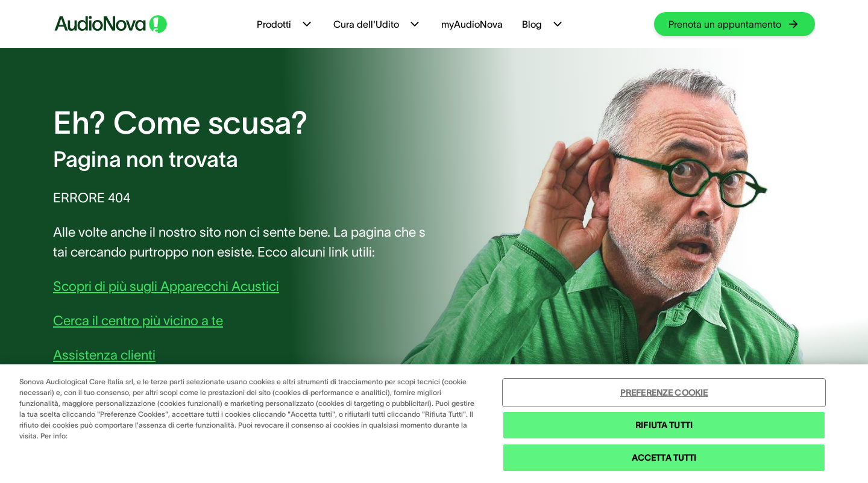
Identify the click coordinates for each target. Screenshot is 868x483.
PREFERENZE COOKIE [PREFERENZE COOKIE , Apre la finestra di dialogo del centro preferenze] (664, 393)
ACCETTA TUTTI (664, 458)
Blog (543, 24)
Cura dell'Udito (378, 24)
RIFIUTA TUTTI (664, 425)
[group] (734, 24)
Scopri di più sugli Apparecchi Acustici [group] (166, 286)
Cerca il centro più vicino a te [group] (138, 320)
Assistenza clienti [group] (104, 355)
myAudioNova (472, 24)
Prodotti (285, 24)
